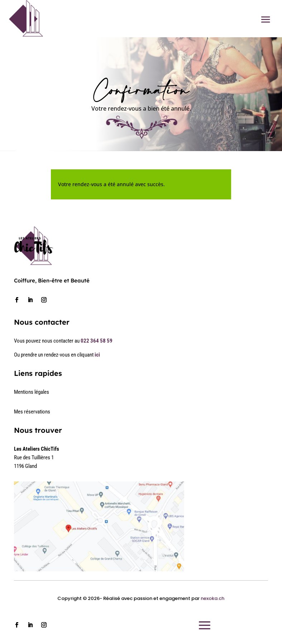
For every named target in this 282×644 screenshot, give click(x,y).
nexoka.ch (212, 598)
